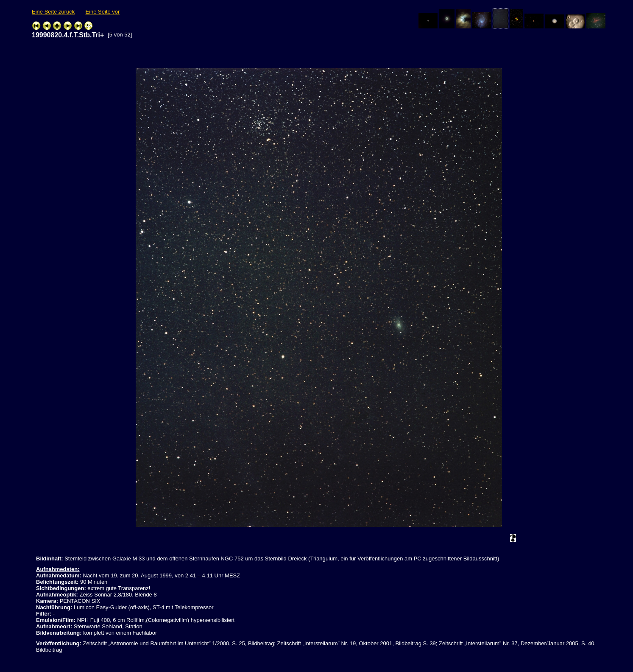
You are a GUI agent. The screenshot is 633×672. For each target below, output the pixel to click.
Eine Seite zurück (53, 12)
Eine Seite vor (102, 12)
